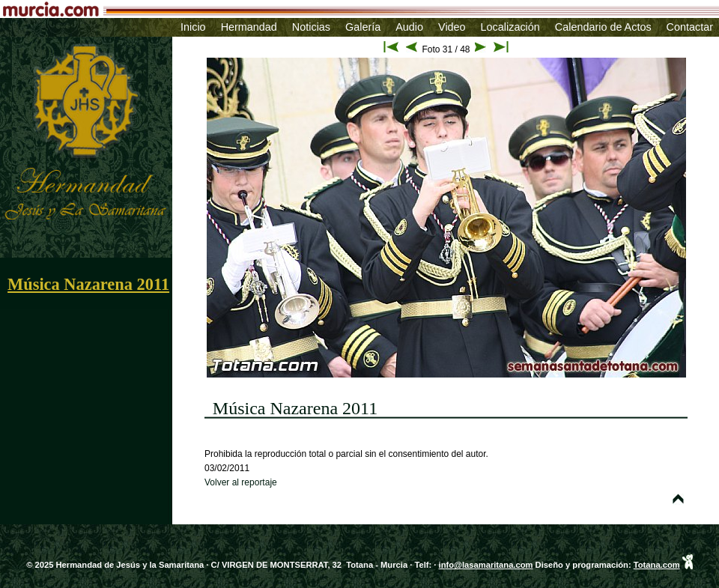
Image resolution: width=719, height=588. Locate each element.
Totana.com (657, 565)
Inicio (193, 27)
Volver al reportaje (241, 482)
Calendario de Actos (603, 27)
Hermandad (249, 27)
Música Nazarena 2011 (88, 284)
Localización (510, 27)
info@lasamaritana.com (486, 565)
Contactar (690, 27)
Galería (363, 27)
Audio (409, 27)
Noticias (311, 27)
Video (452, 27)
